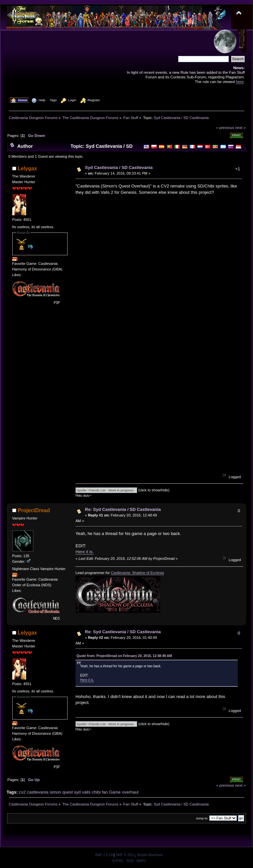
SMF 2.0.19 (104, 855)
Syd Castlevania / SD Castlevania (119, 167)
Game (115, 792)
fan (105, 792)
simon (55, 792)
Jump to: (202, 818)
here (240, 82)
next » (240, 127)
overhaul (130, 792)
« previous (225, 127)
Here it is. (85, 552)
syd (77, 792)
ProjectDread (34, 510)
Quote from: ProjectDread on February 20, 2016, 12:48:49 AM (124, 656)
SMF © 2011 (125, 855)
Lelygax (27, 168)
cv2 (22, 792)
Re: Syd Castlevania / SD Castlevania (123, 509)
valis (86, 792)
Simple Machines (150, 855)
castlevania (38, 792)
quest (68, 792)
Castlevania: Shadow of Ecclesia (137, 573)
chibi (96, 792)
